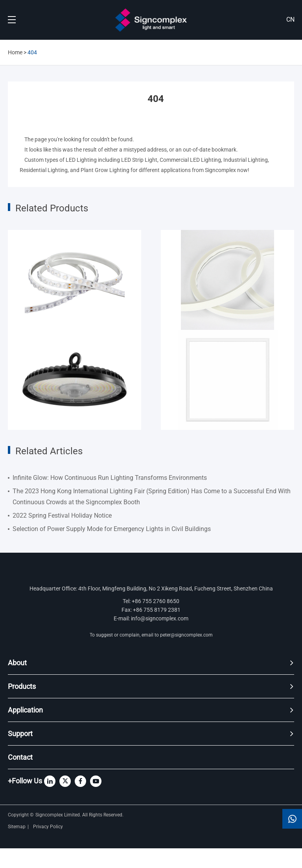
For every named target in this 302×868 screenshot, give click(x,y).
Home (15, 52)
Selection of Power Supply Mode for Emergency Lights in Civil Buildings (112, 529)
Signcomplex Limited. (59, 815)
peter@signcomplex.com (186, 635)
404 (32, 52)
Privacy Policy (49, 827)
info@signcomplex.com (160, 618)
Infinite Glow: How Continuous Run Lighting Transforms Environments (110, 478)
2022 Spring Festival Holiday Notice (62, 515)
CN (290, 19)
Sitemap (17, 827)
